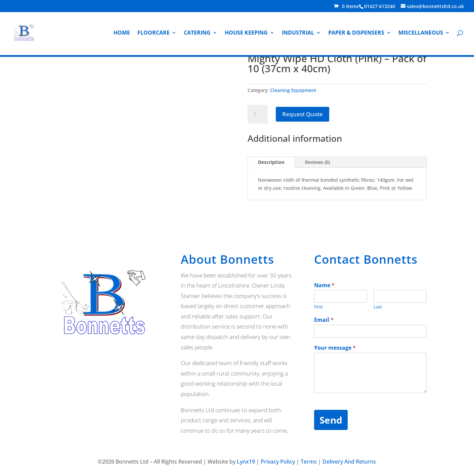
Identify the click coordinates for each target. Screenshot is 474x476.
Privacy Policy (278, 462)
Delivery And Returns (349, 462)
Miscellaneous (421, 33)
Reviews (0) (317, 162)
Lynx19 (246, 462)
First (318, 307)
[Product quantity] (258, 114)
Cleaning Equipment (293, 90)
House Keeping (246, 33)
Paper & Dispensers (356, 33)
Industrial (298, 33)
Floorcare (154, 33)
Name (324, 285)
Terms (309, 462)
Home (122, 33)
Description (271, 162)
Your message (335, 348)
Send (331, 420)
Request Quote (303, 114)
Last (378, 307)
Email (324, 320)
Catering (197, 33)
